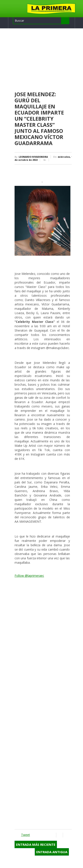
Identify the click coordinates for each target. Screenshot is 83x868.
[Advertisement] (43, 60)
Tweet (26, 835)
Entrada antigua (52, 852)
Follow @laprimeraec (29, 576)
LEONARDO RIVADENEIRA (33, 157)
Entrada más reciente (36, 844)
